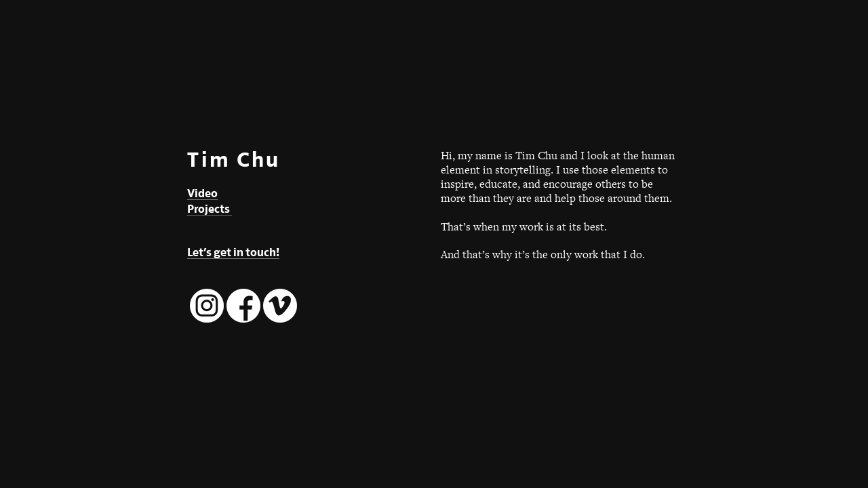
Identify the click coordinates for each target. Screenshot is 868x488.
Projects (210, 209)
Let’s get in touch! (233, 252)
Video (202, 194)
